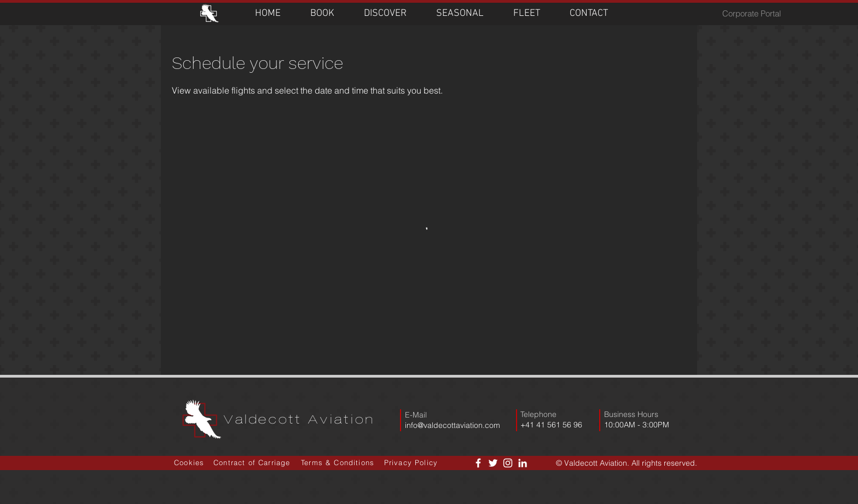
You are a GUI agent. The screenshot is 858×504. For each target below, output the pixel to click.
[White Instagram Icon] (508, 463)
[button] (322, 13)
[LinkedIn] (523, 463)
